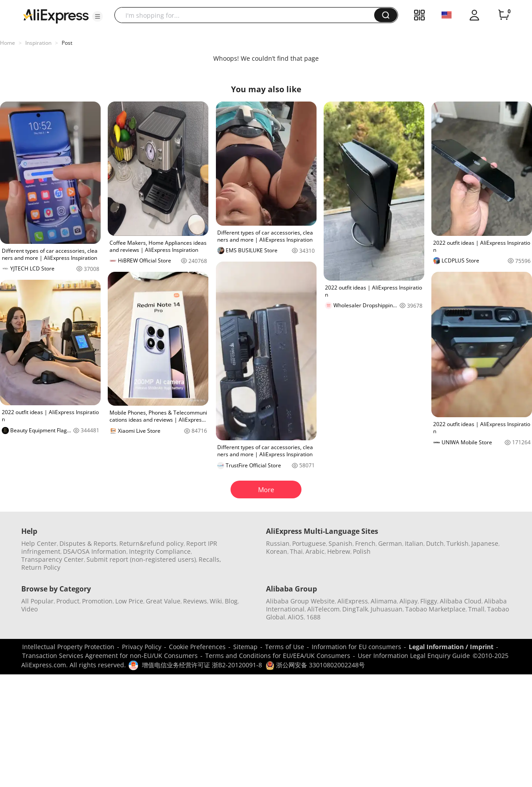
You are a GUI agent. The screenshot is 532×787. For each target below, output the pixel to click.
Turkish (458, 543)
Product (68, 601)
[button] (98, 16)
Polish (362, 551)
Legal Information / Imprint (451, 647)
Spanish (340, 543)
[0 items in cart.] (504, 15)
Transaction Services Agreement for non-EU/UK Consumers (110, 656)
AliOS (296, 617)
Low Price (129, 601)
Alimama (384, 601)
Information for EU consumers (356, 647)
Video (29, 609)
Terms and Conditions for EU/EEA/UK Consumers (278, 656)
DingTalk (355, 609)
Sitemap (245, 647)
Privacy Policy (142, 647)
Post (67, 43)
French (365, 543)
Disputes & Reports (88, 543)
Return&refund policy (151, 543)
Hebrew (339, 551)
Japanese (485, 543)
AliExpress (353, 601)
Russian (278, 543)
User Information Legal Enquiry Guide (414, 656)
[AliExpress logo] (56, 16)
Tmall (476, 609)
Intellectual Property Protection (68, 647)
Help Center (39, 543)
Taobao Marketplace (435, 609)
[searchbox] (248, 15)
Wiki (216, 601)
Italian (414, 543)
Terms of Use (285, 647)
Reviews (195, 601)
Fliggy (429, 601)
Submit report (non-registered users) (141, 559)
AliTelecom (323, 609)
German (390, 543)
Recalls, (210, 559)
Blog (231, 601)
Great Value (163, 601)
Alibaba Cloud (461, 601)
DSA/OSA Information (95, 551)
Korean (277, 551)
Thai (296, 551)
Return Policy (41, 567)
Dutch (435, 543)
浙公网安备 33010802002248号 (315, 665)
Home (8, 43)
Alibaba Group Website (300, 601)
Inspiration (38, 43)
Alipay (409, 601)
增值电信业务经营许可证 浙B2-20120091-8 (202, 665)
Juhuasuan (387, 609)
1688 (313, 617)
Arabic (315, 551)
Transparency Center (53, 559)
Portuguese (309, 543)
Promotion (97, 601)
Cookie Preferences (197, 647)
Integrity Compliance (160, 551)
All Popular (37, 601)
